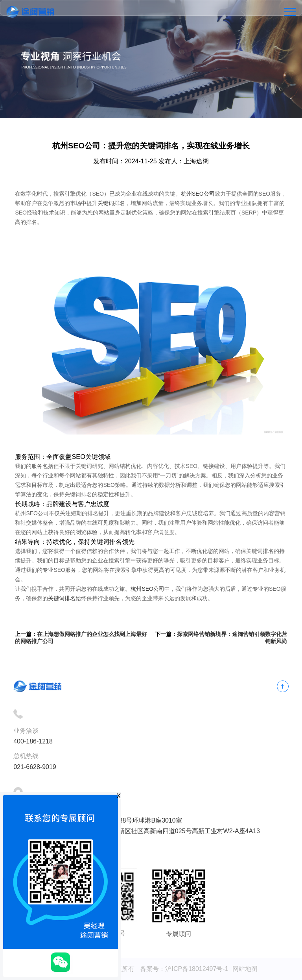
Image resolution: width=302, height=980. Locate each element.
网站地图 (245, 969)
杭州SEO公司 (198, 194)
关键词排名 (111, 203)
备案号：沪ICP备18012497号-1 (184, 969)
